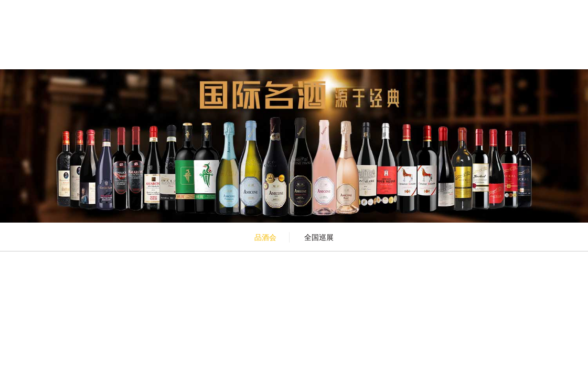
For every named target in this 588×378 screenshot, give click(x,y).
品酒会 (265, 237)
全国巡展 (319, 237)
